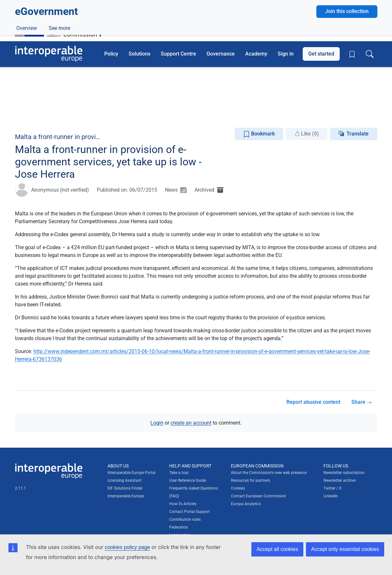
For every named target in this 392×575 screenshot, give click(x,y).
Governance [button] (221, 54)
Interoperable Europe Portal (132, 473)
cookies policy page (127, 547)
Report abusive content (313, 402)
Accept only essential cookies (345, 549)
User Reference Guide (188, 480)
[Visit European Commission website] (61, 25)
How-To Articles (183, 504)
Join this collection (347, 78)
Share (362, 402)
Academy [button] (256, 54)
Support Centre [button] (178, 54)
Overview (27, 116)
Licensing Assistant (125, 480)
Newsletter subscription (344, 473)
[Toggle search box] (370, 54)
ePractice (58, 116)
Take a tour (179, 473)
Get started (321, 54)
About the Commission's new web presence (269, 473)
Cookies (238, 488)
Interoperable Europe (126, 496)
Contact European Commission (259, 496)
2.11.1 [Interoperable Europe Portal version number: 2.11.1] (20, 488)
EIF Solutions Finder (125, 488)
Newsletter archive (340, 480)
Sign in (286, 54)
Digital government (58, 101)
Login (157, 422)
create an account (191, 422)
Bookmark (259, 134)
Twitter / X (333, 488)
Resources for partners (251, 480)
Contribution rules (185, 519)
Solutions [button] (139, 54)
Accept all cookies (277, 549)
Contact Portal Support (190, 512)
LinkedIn (331, 496)
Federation (179, 527)
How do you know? (134, 4)
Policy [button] (111, 54)
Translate (358, 134)
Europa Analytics (246, 504)
